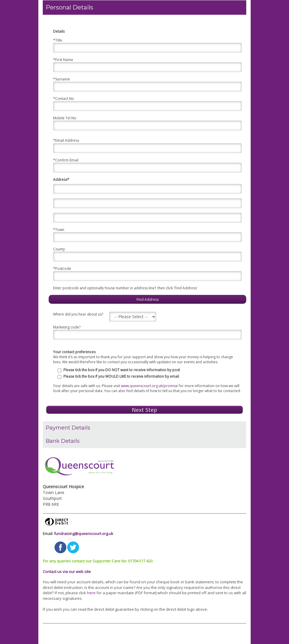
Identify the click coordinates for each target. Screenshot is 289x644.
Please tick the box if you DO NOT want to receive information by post (122, 370)
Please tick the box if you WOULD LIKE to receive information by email (121, 376)
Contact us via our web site (67, 572)
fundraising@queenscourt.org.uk (84, 534)
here (91, 593)
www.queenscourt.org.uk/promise (149, 386)
